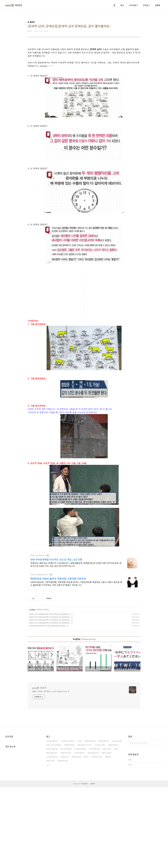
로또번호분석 (94, 834)
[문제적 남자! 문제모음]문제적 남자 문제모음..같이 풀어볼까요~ (50, 695)
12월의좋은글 (53, 837)
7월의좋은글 (95, 830)
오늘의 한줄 (117, 822)
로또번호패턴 (67, 830)
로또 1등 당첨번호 (54, 826)
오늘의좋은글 (52, 830)
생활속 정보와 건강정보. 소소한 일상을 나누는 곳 (51, 772)
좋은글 (108, 837)
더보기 (48, 846)
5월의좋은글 (104, 822)
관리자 (93, 864)
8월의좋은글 (90, 822)
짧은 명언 (51, 841)
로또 (117, 830)
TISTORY (85, 864)
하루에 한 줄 (97, 837)
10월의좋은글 (81, 830)
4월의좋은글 (66, 834)
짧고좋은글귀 (52, 834)
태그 (122, 5)
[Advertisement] (84, 63)
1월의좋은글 (80, 834)
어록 (80, 822)
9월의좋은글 (114, 826)
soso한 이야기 (14, 5)
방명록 (158, 5)
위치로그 (146, 5)
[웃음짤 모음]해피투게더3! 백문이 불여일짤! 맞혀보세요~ (48, 706)
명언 (87, 837)
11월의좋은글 (53, 822)
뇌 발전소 (32, 690)
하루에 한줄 (70, 826)
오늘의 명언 (100, 826)
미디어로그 (133, 5)
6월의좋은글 (63, 841)
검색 (160, 824)
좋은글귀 (65, 837)
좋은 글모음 (107, 834)
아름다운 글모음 (68, 822)
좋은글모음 (77, 837)
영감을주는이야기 (85, 826)
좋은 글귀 (107, 830)
